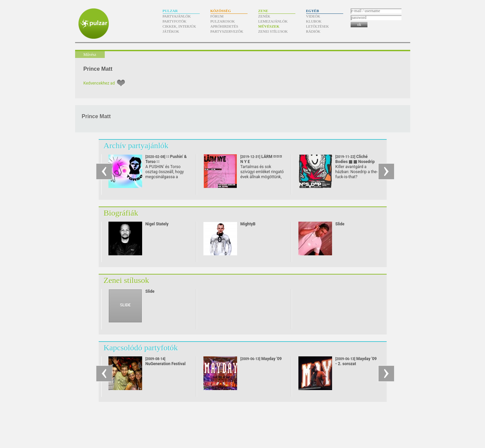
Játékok (171, 31)
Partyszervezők (227, 31)
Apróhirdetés (224, 26)
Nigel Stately (157, 224)
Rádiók (313, 31)
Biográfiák (121, 213)
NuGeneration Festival (166, 362)
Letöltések (318, 26)
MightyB (248, 224)
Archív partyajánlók (136, 146)
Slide (340, 224)
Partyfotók (175, 21)
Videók (313, 16)
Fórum (217, 16)
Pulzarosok (223, 21)
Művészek (269, 26)
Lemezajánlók (273, 21)
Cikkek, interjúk (180, 26)
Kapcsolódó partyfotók (141, 348)
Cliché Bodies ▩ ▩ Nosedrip (355, 162)
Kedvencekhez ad (99, 83)
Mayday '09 (261, 359)
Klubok (314, 21)
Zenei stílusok (273, 31)
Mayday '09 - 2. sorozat (356, 361)
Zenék (264, 16)
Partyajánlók (177, 16)
